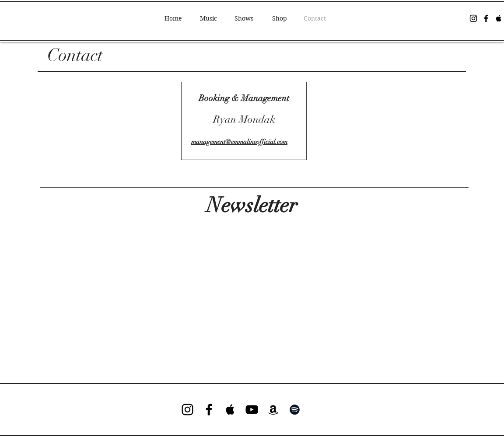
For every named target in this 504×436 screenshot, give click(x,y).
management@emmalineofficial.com (239, 142)
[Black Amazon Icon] (273, 410)
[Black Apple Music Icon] (499, 18)
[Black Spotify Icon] (295, 410)
